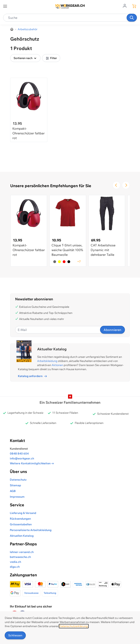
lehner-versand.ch (22, 552)
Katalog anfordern (32, 376)
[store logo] (70, 6)
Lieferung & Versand (23, 513)
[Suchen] (132, 18)
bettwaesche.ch (20, 557)
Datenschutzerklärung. (74, 626)
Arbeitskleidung (47, 361)
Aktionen (57, 365)
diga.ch (15, 567)
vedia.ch (15, 562)
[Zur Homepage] (12, 29)
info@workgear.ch (22, 458)
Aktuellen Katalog (22, 536)
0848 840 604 (19, 454)
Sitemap (15, 485)
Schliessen (15, 635)
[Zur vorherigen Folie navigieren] (116, 185)
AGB (13, 491)
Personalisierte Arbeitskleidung (31, 530)
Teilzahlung (50, 593)
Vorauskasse (31, 593)
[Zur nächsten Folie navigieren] (126, 185)
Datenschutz (18, 480)
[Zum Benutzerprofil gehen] (126, 5)
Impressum (17, 497)
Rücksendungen (20, 519)
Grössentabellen (21, 524)
